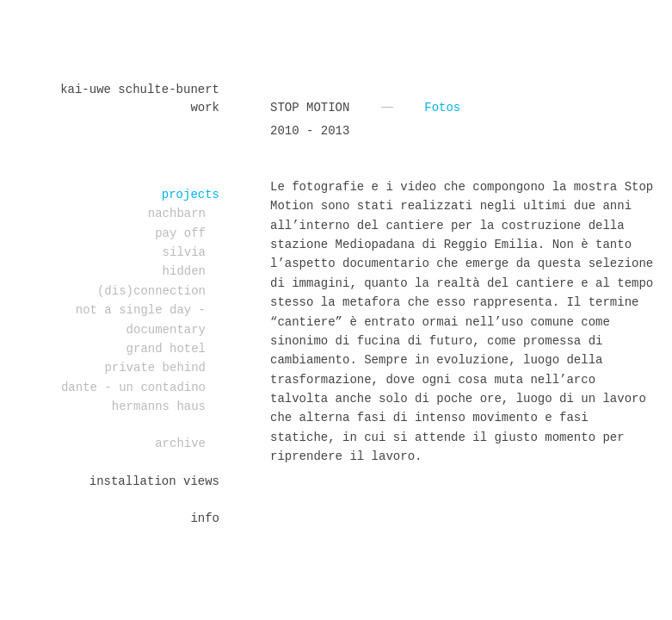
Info (205, 518)
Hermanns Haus (159, 406)
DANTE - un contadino (133, 387)
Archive (180, 443)
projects (191, 195)
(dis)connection (151, 291)
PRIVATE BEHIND (155, 368)
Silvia (184, 252)
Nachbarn (177, 214)
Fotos (442, 108)
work (205, 108)
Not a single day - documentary (141, 319)
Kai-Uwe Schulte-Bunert (140, 90)
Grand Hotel (166, 349)
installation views (154, 481)
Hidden (184, 271)
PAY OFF (180, 233)
